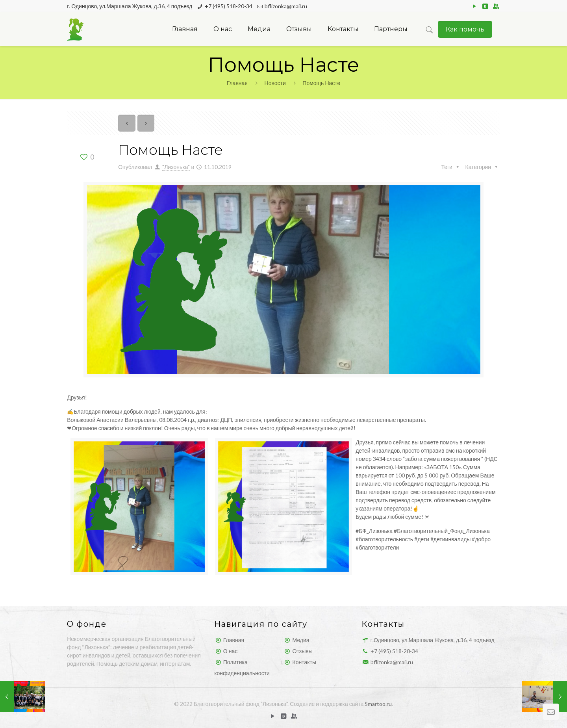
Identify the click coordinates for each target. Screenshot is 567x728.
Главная (237, 83)
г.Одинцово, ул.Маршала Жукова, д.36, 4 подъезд (433, 640)
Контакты (304, 662)
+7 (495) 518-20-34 (229, 6)
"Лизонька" (176, 167)
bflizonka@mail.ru (286, 6)
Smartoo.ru (378, 704)
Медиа (301, 640)
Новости (275, 83)
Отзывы (303, 651)
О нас (230, 651)
